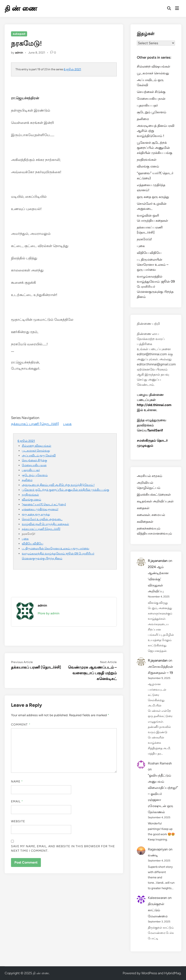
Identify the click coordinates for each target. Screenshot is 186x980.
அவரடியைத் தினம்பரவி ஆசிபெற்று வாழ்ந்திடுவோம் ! (58, 485)
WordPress (149, 973)
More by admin (49, 613)
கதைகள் (143, 508)
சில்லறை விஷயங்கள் (37, 446)
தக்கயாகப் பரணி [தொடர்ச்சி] (35, 424)
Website (18, 821)
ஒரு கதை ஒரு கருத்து (36, 514)
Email (17, 801)
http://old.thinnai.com (154, 405)
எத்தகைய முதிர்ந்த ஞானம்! (40, 509)
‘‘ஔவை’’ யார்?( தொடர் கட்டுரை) (44, 504)
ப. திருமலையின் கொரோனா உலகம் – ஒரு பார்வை (56, 548)
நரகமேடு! (144, 239)
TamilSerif (155, 430)
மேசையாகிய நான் (34, 465)
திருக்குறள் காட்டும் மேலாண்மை (158, 910)
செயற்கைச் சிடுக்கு (34, 460)
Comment (21, 725)
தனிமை (27, 480)
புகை (67, 424)
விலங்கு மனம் (31, 499)
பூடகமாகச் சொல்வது (36, 451)
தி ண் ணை (21, 8)
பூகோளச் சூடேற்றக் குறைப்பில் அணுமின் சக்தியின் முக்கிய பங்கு (65, 490)
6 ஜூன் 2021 (72, 69)
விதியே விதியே (33, 543)
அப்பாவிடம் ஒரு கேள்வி (39, 455)
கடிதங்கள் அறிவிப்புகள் (155, 501)
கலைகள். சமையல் (151, 515)
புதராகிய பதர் (31, 470)
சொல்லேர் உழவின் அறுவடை (42, 519)
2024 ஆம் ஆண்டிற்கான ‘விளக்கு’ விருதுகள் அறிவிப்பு (158, 579)
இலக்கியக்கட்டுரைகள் (154, 494)
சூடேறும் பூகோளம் (35, 475)
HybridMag (172, 973)
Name (17, 782)
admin (19, 53)
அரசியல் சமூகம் (150, 476)
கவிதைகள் (19, 34)
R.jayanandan (158, 561)
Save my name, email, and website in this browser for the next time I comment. (63, 849)
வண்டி (153, 855)
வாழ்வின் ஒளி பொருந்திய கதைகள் (45, 524)
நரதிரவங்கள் (30, 495)
